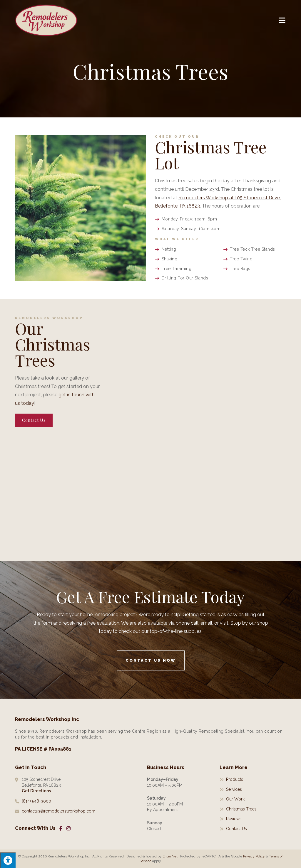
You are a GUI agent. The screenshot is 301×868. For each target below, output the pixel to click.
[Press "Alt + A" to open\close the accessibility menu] (8, 860)
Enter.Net (170, 856)
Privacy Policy (254, 856)
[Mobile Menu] (282, 20)
